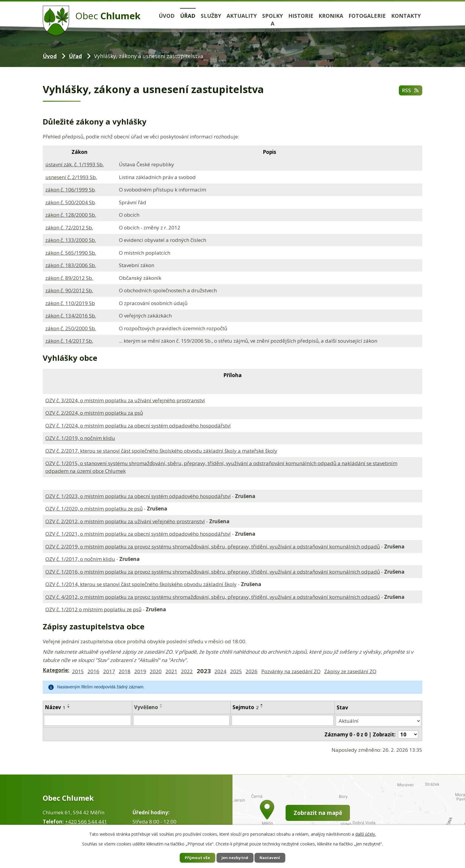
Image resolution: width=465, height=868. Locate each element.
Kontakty (406, 16)
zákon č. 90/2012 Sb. (69, 290)
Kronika (331, 16)
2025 (236, 671)
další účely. (366, 833)
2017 (109, 671)
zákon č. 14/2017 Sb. (69, 341)
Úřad (188, 16)
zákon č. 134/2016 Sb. (71, 316)
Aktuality (242, 16)
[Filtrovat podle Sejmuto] (283, 720)
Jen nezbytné (235, 857)
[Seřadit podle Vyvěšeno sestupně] (161, 707)
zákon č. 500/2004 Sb (70, 202)
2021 (171, 671)
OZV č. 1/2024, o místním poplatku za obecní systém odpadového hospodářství (138, 426)
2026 (251, 671)
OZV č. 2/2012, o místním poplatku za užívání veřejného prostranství (125, 521)
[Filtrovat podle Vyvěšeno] (181, 720)
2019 (140, 671)
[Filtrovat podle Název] (87, 720)
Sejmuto (246, 707)
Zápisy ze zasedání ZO (350, 671)
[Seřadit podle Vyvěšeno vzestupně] (161, 705)
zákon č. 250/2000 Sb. (71, 328)
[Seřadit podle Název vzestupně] (69, 705)
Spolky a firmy (273, 24)
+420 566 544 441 (86, 820)
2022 (187, 671)
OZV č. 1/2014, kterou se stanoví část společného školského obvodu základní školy (141, 584)
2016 (93, 671)
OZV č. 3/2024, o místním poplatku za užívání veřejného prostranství (125, 400)
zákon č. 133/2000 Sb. (71, 240)
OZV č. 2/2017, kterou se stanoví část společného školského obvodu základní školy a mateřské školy (161, 451)
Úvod (167, 16)
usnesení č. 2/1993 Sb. (71, 177)
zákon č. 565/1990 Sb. (71, 253)
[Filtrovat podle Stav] (379, 720)
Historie (301, 16)
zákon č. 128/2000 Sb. (71, 215)
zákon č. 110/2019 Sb (70, 303)
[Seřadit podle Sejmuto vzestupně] (262, 705)
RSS (410, 91)
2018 (125, 671)
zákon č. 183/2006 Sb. (71, 265)
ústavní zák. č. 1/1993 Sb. (75, 164)
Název (55, 707)
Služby (211, 16)
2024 (220, 671)
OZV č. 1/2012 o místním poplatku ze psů (93, 609)
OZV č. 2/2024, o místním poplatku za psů (94, 413)
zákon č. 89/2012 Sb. (69, 278)
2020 (156, 671)
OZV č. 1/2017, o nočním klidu (80, 559)
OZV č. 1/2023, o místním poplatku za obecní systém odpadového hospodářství (138, 496)
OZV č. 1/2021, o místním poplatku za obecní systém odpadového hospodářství (138, 534)
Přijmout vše (194, 857)
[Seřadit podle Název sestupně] (69, 707)
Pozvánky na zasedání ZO (291, 671)
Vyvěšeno (146, 707)
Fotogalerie (367, 16)
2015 (78, 671)
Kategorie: (56, 670)
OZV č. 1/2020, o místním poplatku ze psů (94, 509)
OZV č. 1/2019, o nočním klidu (80, 438)
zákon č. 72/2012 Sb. (69, 228)
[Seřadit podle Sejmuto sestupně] (262, 707)
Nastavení (274, 857)
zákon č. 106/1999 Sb (70, 190)
